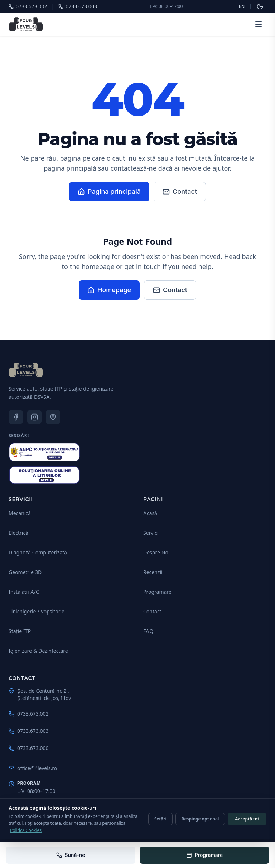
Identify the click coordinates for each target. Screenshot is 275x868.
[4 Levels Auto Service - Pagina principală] (26, 24)
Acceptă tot (247, 819)
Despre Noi (156, 552)
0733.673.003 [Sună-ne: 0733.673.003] (29, 731)
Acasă (150, 513)
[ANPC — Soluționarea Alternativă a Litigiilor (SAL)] (44, 452)
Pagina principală (109, 192)
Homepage (109, 290)
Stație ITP (20, 631)
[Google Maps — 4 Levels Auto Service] (53, 417)
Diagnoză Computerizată (38, 552)
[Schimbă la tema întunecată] (260, 6)
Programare (157, 592)
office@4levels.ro (33, 768)
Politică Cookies (26, 830)
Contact (180, 192)
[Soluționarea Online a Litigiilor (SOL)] (44, 475)
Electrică (18, 533)
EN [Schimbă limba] (242, 6)
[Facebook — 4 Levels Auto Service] (16, 417)
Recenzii (153, 572)
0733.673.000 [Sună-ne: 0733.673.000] (29, 748)
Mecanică (20, 513)
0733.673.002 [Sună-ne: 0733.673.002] (29, 714)
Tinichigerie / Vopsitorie (37, 611)
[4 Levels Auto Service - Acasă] (26, 370)
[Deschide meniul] (259, 24)
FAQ (148, 631)
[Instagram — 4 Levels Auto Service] (34, 417)
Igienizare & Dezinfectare (38, 651)
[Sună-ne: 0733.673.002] (71, 855)
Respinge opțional (200, 819)
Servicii (151, 533)
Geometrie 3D (25, 572)
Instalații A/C (24, 592)
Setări (160, 819)
